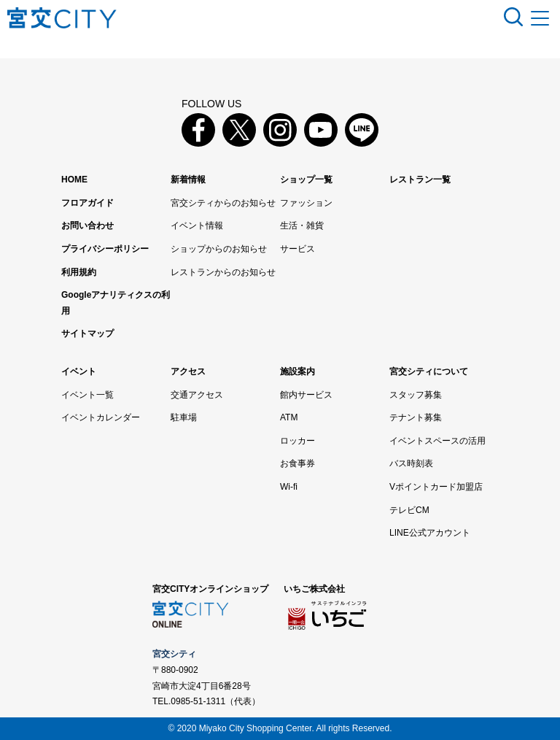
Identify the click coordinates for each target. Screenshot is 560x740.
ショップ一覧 (306, 180)
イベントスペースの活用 (437, 441)
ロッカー (297, 441)
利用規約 (79, 272)
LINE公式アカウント (430, 533)
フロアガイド (87, 203)
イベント (79, 371)
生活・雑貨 (302, 226)
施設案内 (297, 371)
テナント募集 (416, 417)
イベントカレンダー (101, 417)
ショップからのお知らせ (219, 249)
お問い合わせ (87, 226)
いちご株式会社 (314, 589)
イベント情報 (197, 226)
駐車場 (184, 417)
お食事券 (297, 463)
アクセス (188, 371)
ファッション (306, 203)
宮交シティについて (429, 371)
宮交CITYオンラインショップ (210, 589)
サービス (297, 249)
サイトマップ (87, 334)
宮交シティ (174, 654)
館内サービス (306, 395)
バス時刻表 (411, 463)
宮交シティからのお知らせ (223, 203)
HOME (74, 180)
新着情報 (188, 180)
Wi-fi (289, 487)
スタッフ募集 (416, 395)
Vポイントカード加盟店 (436, 487)
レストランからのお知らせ (223, 272)
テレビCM (409, 510)
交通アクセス (197, 395)
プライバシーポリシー (105, 249)
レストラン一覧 (420, 180)
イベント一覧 (87, 395)
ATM (289, 417)
